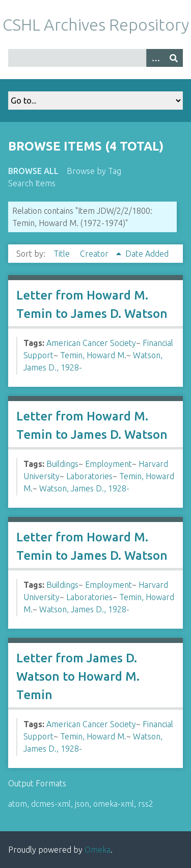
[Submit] (174, 58)
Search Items (32, 183)
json (82, 804)
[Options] (155, 58)
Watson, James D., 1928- (84, 488)
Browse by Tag (94, 171)
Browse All (33, 171)
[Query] (95, 58)
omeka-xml (114, 804)
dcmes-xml (51, 804)
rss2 (146, 804)
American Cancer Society (91, 343)
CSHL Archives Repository (96, 24)
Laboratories (89, 476)
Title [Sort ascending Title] (63, 254)
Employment (108, 464)
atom (18, 804)
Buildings (62, 464)
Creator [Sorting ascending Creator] (95, 254)
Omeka (98, 850)
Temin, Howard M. (93, 355)
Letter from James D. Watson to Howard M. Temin (78, 676)
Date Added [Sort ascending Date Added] (147, 254)
